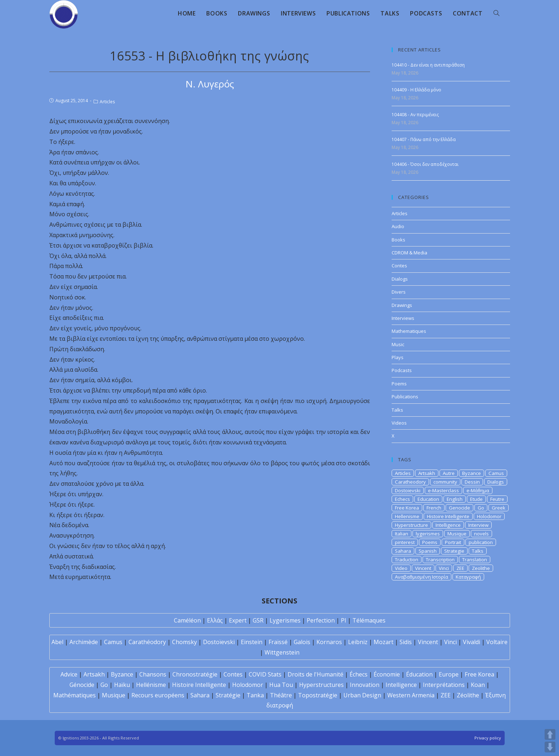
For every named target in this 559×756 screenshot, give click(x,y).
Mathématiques (75, 695)
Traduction (407, 560)
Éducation (419, 674)
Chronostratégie (195, 674)
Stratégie (228, 695)
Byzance (472, 473)
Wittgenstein (282, 652)
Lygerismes (285, 620)
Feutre (497, 499)
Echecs (402, 499)
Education (428, 499)
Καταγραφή (468, 577)
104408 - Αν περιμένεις (415, 115)
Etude (476, 499)
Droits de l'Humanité (315, 674)
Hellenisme (407, 516)
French (434, 508)
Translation (475, 560)
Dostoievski (408, 490)
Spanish (428, 551)
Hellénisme (151, 685)
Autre (449, 473)
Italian (402, 534)
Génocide (82, 685)
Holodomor (489, 516)
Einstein (252, 642)
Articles (107, 102)
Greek (499, 508)
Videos (399, 423)
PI (344, 620)
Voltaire (497, 642)
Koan (478, 685)
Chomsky (184, 642)
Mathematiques (409, 331)
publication (481, 542)
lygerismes (428, 534)
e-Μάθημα (478, 490)
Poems (399, 384)
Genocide (459, 508)
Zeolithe (481, 568)
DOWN (550, 747)
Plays (398, 357)
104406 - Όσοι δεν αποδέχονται (425, 164)
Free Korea (407, 508)
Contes (399, 266)
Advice (69, 674)
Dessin (472, 482)
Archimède (84, 642)
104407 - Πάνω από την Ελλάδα (424, 139)
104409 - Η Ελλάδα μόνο (416, 90)
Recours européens (158, 695)
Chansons (153, 674)
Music (398, 344)
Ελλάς (215, 620)
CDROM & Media (409, 253)
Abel (57, 642)
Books (398, 240)
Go (481, 508)
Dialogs (400, 279)
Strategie (454, 551)
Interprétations (444, 685)
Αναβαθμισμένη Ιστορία (421, 577)
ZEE (460, 568)
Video (401, 568)
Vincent (423, 568)
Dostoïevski (219, 642)
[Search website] (496, 13)
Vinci (444, 568)
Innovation (365, 685)
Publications (405, 397)
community (445, 482)
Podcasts (402, 370)
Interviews (403, 318)
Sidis (406, 642)
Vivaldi (472, 642)
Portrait (453, 542)
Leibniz (358, 642)
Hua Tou (281, 685)
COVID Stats (265, 674)
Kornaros (329, 642)
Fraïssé (278, 642)
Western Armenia (411, 695)
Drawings (402, 305)
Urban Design (362, 695)
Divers (399, 292)
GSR (258, 620)
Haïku (122, 685)
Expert (238, 620)
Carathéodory (147, 642)
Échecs (359, 674)
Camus (496, 473)
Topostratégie (318, 695)
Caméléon (187, 620)
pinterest (405, 542)
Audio (398, 226)
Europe (449, 674)
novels (481, 534)
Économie (387, 674)
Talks (397, 410)
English (455, 499)
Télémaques (369, 620)
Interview (478, 525)
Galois (302, 642)
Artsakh (427, 473)
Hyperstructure (411, 525)
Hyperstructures (321, 685)
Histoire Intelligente (448, 516)
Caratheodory (410, 482)
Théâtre (281, 695)
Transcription (440, 560)
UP (550, 734)
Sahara (403, 551)
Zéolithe (468, 695)
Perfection (321, 620)
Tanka (255, 695)
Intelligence (448, 525)
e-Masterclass (443, 490)
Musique (457, 534)
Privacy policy (488, 738)
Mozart (384, 642)
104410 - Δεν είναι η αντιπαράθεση (428, 65)
